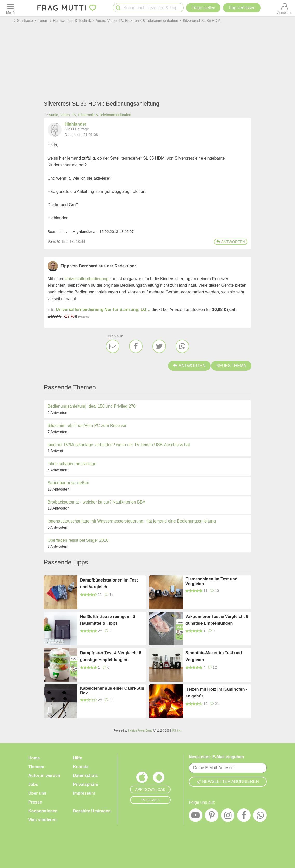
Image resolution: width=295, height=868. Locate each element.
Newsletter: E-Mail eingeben (216, 757)
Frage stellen (203, 8)
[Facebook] (136, 346)
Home (34, 758)
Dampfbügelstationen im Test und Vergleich (109, 583)
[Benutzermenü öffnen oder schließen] (285, 8)
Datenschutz (85, 776)
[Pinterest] (212, 817)
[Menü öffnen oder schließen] (10, 8)
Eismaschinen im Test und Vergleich (212, 581)
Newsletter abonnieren (228, 782)
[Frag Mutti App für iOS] (142, 779)
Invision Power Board (140, 731)
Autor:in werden (44, 776)
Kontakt (81, 767)
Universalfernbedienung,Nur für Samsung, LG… (103, 309)
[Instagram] (228, 817)
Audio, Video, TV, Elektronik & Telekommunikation (90, 115)
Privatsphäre (86, 784)
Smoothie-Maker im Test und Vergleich (214, 656)
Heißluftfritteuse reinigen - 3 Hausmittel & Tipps (108, 620)
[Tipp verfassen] (242, 8)
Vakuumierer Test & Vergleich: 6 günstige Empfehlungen (217, 620)
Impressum (84, 793)
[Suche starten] (118, 8)
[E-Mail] (113, 346)
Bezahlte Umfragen (92, 811)
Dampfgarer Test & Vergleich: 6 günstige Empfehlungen (111, 656)
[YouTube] (196, 817)
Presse (35, 802)
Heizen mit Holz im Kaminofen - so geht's (216, 693)
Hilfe (78, 758)
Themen (36, 767)
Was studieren (42, 820)
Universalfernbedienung (87, 279)
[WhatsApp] (182, 346)
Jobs (33, 784)
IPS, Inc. (177, 731)
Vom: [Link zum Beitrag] (52, 242)
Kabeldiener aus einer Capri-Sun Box (112, 691)
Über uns (37, 793)
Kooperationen (43, 811)
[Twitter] (159, 346)
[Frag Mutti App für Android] (159, 779)
